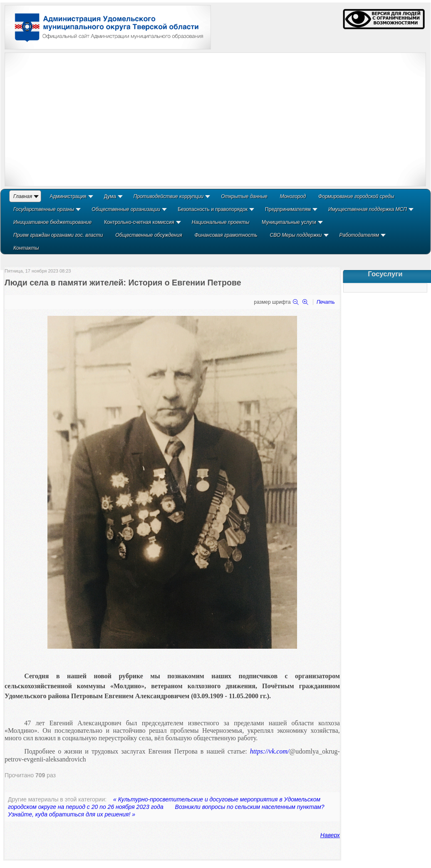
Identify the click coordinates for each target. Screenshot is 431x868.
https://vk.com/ (270, 751)
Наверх (330, 835)
